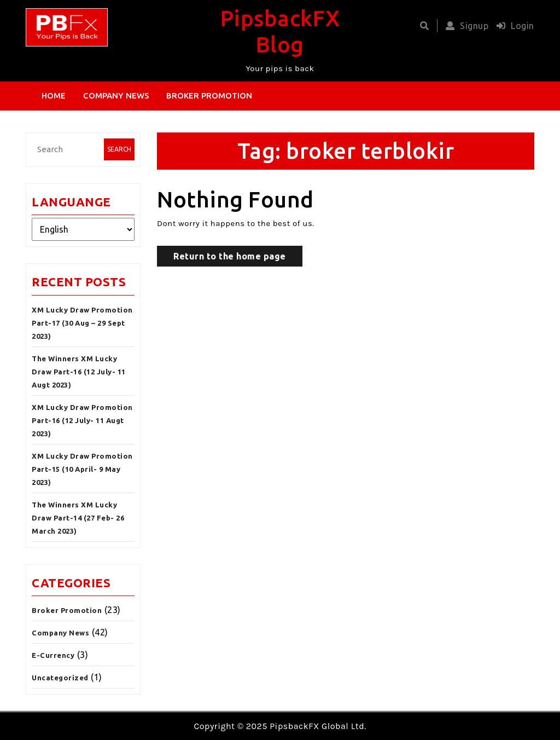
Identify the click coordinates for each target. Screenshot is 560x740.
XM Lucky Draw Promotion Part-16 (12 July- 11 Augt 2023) (82, 420)
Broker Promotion (209, 96)
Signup (465, 26)
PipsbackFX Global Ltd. (318, 726)
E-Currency (53, 655)
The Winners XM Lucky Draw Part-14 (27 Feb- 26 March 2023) (78, 518)
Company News (116, 96)
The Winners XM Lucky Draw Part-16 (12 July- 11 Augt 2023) (79, 372)
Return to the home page (230, 256)
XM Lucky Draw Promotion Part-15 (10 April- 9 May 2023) (82, 469)
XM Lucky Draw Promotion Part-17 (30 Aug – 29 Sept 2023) (82, 323)
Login (513, 26)
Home (54, 96)
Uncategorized (60, 678)
